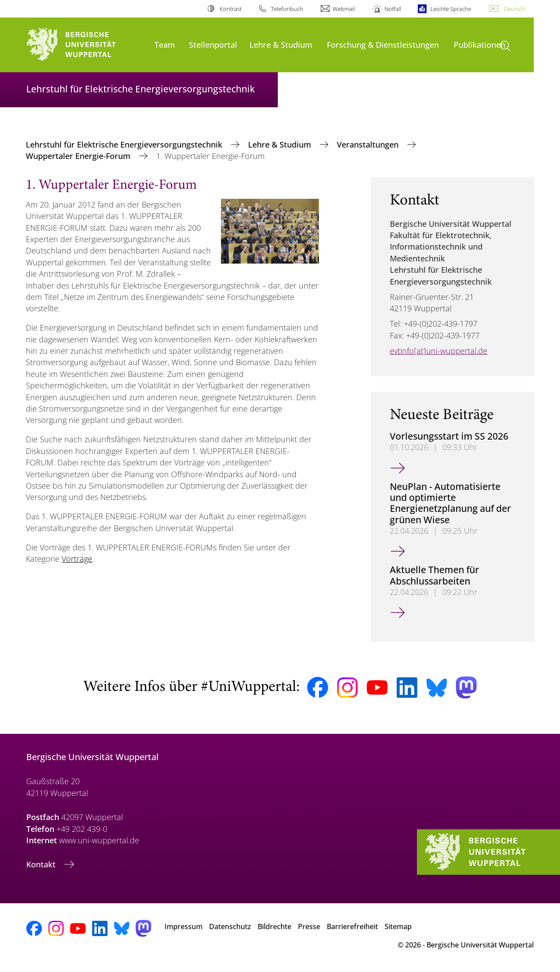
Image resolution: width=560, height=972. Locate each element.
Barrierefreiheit (352, 926)
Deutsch (514, 9)
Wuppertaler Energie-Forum (79, 156)
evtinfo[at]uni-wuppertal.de (439, 351)
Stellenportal (213, 44)
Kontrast (231, 9)
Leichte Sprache (451, 9)
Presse (309, 926)
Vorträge (77, 559)
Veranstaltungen (369, 144)
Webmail (344, 9)
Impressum (184, 926)
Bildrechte (275, 926)
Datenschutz (230, 926)
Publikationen (479, 44)
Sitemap (398, 926)
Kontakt (42, 864)
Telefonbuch (287, 9)
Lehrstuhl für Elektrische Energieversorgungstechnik (125, 144)
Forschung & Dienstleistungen (383, 44)
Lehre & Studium (281, 44)
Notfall (393, 9)
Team (165, 44)
